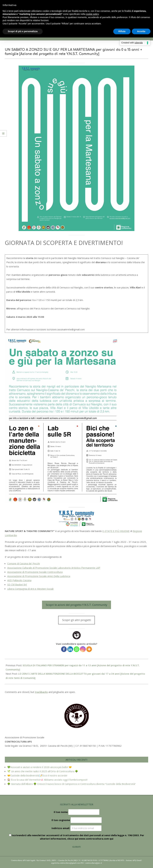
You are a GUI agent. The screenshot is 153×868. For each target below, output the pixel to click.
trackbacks (41, 692)
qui (111, 839)
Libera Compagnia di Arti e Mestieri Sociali (30, 589)
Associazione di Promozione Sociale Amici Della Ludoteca (39, 576)
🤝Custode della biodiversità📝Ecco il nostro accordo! (37, 775)
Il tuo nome (61, 812)
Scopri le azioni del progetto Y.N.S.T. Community (76, 605)
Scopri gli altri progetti (77, 620)
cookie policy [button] (92, 14)
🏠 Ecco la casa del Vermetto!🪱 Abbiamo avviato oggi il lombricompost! (47, 780)
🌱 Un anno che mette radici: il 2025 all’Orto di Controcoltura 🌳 (43, 771)
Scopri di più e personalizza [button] (23, 31)
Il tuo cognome (61, 820)
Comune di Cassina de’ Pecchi (24, 563)
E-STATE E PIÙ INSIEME (116, 531)
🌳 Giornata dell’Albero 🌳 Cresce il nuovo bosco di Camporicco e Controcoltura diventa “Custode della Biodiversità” (71, 784)
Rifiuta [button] (122, 31)
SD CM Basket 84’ (17, 584)
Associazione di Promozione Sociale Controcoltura (35, 572)
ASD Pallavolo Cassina (19, 580)
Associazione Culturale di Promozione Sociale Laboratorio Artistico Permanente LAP (54, 568)
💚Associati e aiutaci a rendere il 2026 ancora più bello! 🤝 (40, 767)
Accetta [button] (141, 31)
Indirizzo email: (76, 828)
